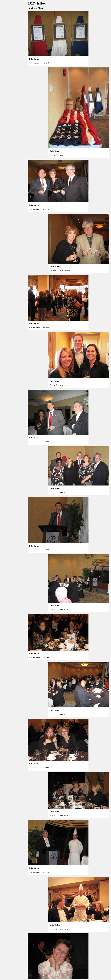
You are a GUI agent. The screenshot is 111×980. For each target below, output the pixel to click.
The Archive (13, 44)
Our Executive (7, 39)
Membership (6, 36)
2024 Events (6, 27)
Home (4, 23)
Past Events (10, 31)
